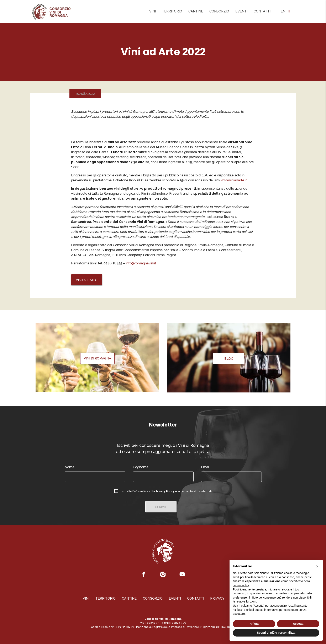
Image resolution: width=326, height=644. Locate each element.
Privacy (217, 598)
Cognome (141, 467)
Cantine (196, 11)
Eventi (241, 11)
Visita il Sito (87, 280)
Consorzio (219, 11)
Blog (229, 359)
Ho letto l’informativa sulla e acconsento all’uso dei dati (167, 491)
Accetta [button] (298, 624)
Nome (70, 467)
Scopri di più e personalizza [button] (276, 633)
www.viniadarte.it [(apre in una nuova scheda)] (234, 180)
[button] (317, 566)
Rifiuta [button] (254, 624)
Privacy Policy (165, 491)
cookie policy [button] (241, 585)
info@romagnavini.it (141, 263)
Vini (153, 11)
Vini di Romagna (97, 358)
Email (205, 467)
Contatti (262, 11)
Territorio (172, 11)
